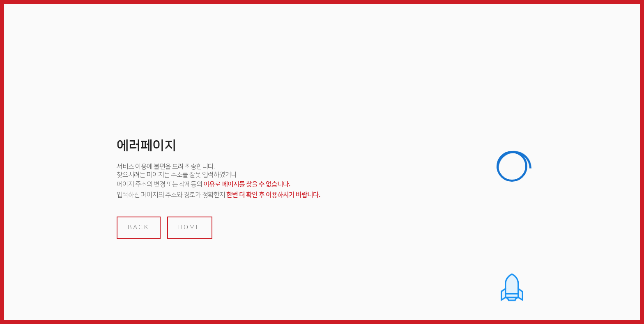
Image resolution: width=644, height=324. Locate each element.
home (190, 227)
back (139, 227)
